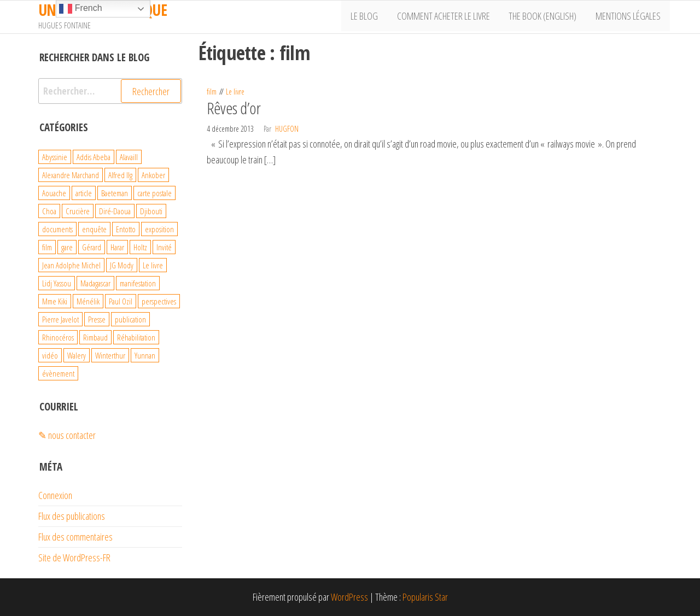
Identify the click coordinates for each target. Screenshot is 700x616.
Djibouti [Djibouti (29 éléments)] (151, 211)
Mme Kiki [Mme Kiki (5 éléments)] (55, 301)
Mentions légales (629, 17)
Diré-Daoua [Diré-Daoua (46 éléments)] (115, 211)
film (212, 92)
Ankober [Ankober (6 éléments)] (153, 175)
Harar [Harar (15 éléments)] (117, 247)
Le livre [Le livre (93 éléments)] (153, 265)
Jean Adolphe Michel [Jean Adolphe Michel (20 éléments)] (71, 265)
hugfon (287, 129)
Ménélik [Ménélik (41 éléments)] (88, 301)
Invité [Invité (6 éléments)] (164, 247)
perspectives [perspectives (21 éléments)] (159, 301)
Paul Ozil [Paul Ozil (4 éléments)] (121, 301)
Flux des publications (72, 516)
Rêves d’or (234, 108)
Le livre (235, 92)
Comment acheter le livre (450, 17)
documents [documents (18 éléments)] (57, 229)
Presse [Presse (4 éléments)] (97, 319)
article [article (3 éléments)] (84, 193)
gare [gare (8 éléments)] (67, 247)
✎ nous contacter (67, 435)
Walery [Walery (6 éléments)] (77, 355)
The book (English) (546, 17)
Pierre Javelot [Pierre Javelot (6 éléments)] (60, 319)
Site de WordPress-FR (74, 558)
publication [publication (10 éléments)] (130, 319)
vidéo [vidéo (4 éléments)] (50, 355)
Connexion (55, 495)
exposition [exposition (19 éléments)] (159, 229)
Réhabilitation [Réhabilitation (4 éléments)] (136, 337)
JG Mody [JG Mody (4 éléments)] (122, 265)
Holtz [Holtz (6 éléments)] (140, 247)
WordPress (349, 597)
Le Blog (373, 17)
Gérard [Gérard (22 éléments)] (92, 247)
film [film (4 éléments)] (47, 247)
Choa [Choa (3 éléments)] (49, 211)
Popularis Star (425, 597)
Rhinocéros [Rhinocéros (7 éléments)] (58, 337)
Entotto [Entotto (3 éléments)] (126, 229)
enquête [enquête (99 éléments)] (94, 229)
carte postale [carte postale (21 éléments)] (154, 193)
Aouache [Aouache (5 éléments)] (54, 193)
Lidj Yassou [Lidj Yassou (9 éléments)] (57, 283)
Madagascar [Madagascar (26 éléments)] (95, 283)
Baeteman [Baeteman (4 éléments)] (115, 193)
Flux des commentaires (75, 537)
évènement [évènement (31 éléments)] (58, 373)
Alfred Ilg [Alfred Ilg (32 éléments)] (120, 175)
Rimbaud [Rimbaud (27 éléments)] (95, 337)
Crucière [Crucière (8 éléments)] (78, 211)
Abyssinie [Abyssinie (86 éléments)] (55, 157)
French (80, 9)
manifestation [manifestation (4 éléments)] (138, 283)
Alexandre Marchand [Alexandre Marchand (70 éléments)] (71, 175)
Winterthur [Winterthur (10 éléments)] (110, 355)
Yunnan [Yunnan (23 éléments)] (145, 355)
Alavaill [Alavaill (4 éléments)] (129, 157)
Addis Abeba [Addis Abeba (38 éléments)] (94, 157)
